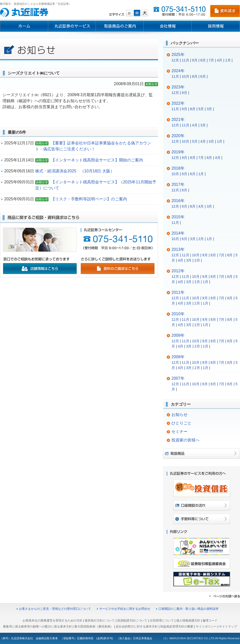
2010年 (178, 314)
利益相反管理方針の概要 (177, 627)
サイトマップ (228, 627)
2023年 (178, 87)
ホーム (24, 26)
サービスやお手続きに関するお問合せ (125, 609)
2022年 (178, 103)
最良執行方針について (100, 621)
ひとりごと (181, 423)
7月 (211, 60)
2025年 (178, 55)
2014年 (178, 233)
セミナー (179, 432)
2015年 (178, 217)
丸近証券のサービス (72, 26)
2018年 (178, 168)
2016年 (178, 201)
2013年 (178, 249)
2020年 (178, 136)
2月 (201, 239)
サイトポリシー (206, 627)
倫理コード (210, 621)
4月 (220, 60)
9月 (195, 60)
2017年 (178, 184)
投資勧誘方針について (132, 621)
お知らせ (179, 415)
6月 (203, 76)
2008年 (178, 357)
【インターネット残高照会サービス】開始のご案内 (97, 160)
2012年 (178, 271)
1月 (228, 60)
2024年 (178, 71)
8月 (203, 60)
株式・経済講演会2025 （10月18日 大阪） (75, 171)
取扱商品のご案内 (120, 26)
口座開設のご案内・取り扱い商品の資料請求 (188, 609)
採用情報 (216, 26)
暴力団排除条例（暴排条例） (94, 627)
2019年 (178, 152)
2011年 (178, 292)
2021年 (178, 120)
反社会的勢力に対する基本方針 (137, 627)
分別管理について (162, 621)
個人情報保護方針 (188, 621)
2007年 (178, 378)
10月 (185, 76)
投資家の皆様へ (185, 440)
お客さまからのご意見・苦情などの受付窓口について (55, 609)
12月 (175, 60)
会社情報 (168, 26)
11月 (185, 60)
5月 (201, 109)
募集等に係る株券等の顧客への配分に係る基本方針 (37, 627)
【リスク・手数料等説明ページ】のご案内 (89, 199)
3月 (209, 109)
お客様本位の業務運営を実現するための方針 (52, 621)
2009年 (178, 335)
